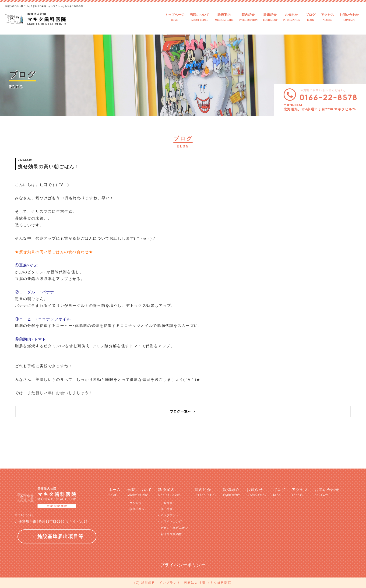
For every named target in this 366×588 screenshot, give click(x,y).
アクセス (327, 17)
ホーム (115, 492)
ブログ (310, 17)
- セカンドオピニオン (173, 528)
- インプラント (169, 515)
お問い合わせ (349, 17)
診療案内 (224, 17)
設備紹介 (270, 17)
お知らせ (292, 17)
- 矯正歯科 (165, 509)
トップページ (175, 17)
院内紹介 (248, 17)
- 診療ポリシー (138, 509)
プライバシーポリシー (183, 565)
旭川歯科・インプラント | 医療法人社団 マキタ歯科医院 (186, 583)
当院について (200, 17)
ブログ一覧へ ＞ (183, 411)
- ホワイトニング (170, 521)
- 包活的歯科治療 (170, 534)
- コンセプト (136, 503)
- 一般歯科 (165, 503)
